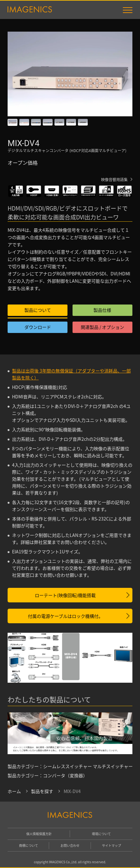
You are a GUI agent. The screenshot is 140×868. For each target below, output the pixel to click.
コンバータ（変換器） (65, 775)
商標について (29, 845)
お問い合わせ (70, 845)
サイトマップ (111, 845)
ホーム (14, 791)
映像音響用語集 (114, 179)
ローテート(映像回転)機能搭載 (65, 595)
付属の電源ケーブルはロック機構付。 (65, 616)
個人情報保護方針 (39, 834)
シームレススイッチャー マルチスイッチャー (88, 766)
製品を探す (42, 791)
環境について (101, 834)
